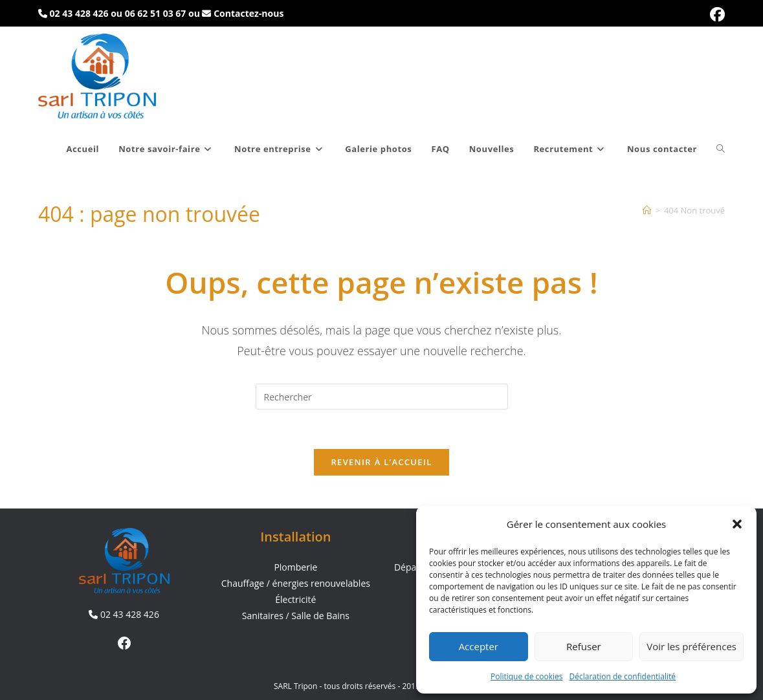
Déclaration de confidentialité (623, 676)
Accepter (479, 646)
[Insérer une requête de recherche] (382, 397)
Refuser (584, 646)
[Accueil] (647, 210)
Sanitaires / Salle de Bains (296, 616)
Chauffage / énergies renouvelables (296, 584)
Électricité (295, 600)
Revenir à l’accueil (381, 462)
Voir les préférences (691, 646)
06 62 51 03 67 (156, 13)
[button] (737, 524)
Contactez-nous (249, 13)
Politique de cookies (527, 676)
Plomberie (295, 567)
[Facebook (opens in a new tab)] (715, 15)
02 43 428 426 (79, 13)
